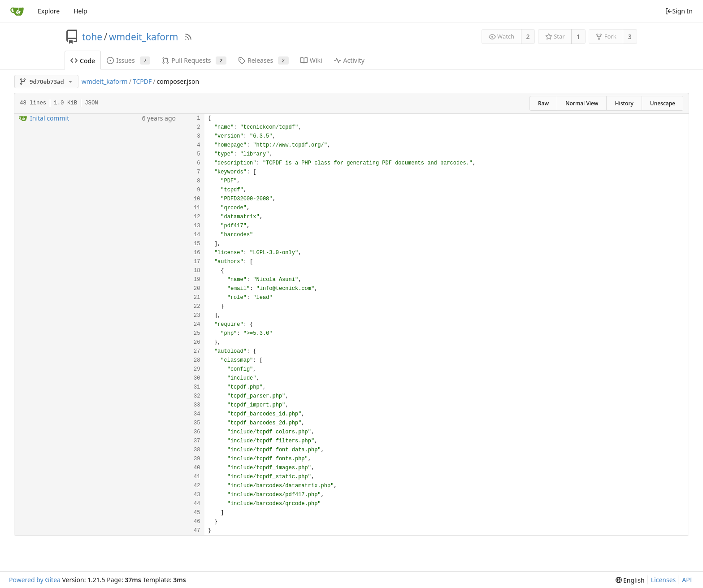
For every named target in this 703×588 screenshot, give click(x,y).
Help (80, 11)
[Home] (17, 11)
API (687, 580)
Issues (128, 60)
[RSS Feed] (188, 37)
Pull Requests (194, 60)
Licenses (664, 580)
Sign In (679, 11)
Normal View (582, 103)
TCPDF (142, 81)
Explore (49, 11)
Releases (263, 60)
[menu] (630, 580)
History (624, 103)
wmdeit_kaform (143, 37)
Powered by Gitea (35, 580)
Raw (543, 103)
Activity (349, 60)
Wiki (311, 60)
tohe (92, 37)
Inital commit (50, 118)
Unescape (663, 103)
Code (83, 61)
